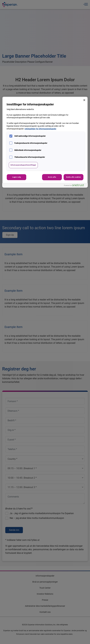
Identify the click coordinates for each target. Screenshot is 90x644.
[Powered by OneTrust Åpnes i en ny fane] (75, 186)
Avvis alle (52, 177)
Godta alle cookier (74, 177)
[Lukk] (84, 100)
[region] (45, 142)
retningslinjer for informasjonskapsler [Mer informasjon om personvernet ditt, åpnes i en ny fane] (40, 129)
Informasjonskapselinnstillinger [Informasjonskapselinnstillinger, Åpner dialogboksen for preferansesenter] (23, 165)
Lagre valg (17, 177)
